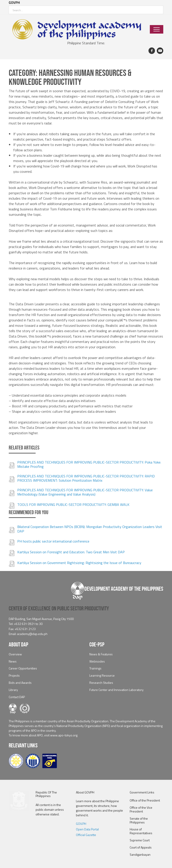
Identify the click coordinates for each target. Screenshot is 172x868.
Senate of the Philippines (139, 821)
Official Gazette (86, 835)
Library (13, 690)
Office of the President (145, 801)
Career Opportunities (23, 668)
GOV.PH (81, 824)
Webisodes (97, 662)
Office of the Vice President (141, 810)
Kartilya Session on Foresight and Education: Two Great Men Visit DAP (71, 552)
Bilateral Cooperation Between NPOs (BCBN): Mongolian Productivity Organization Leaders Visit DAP (90, 529)
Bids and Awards (20, 683)
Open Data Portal (87, 829)
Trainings (95, 668)
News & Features (101, 654)
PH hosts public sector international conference (53, 541)
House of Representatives (141, 831)
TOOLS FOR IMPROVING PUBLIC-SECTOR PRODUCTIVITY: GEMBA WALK (73, 505)
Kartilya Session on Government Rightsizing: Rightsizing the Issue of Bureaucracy (79, 563)
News (13, 662)
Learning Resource (102, 676)
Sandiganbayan (140, 855)
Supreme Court (140, 840)
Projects (14, 676)
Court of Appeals (141, 848)
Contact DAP (17, 697)
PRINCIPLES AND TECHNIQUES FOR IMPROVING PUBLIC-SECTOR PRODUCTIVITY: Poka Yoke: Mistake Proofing (89, 464)
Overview (15, 654)
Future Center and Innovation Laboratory (116, 690)
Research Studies (101, 683)
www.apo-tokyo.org (64, 735)
